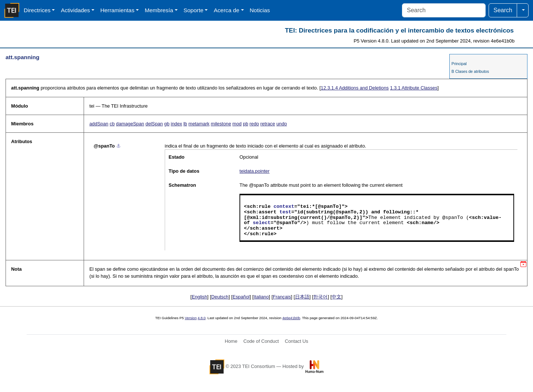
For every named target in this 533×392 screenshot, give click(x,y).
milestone (221, 124)
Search (503, 10)
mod (237, 124)
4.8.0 (202, 318)
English (200, 297)
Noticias (260, 10)
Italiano (261, 297)
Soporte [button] (194, 10)
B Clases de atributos (470, 71)
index (176, 124)
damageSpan (130, 124)
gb (167, 124)
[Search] (444, 10)
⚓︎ (118, 146)
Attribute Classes (414, 88)
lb (185, 124)
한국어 (320, 297)
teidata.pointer (254, 171)
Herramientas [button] (117, 10)
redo (254, 124)
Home (231, 341)
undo (282, 124)
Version (191, 318)
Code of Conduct (261, 341)
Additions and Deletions (355, 88)
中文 (336, 297)
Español (241, 297)
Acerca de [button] (226, 10)
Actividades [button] (75, 10)
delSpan (154, 124)
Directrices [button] (37, 10)
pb (245, 124)
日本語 (302, 297)
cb (112, 124)
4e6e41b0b (291, 318)
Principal (459, 64)
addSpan (99, 124)
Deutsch (220, 297)
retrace (268, 124)
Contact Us (296, 341)
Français (282, 297)
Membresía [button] (159, 10)
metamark (199, 124)
